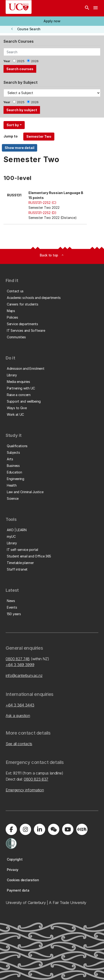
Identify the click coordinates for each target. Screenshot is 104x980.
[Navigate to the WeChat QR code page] (54, 829)
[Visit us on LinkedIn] (40, 829)
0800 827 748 (18, 659)
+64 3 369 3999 (20, 665)
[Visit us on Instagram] (25, 829)
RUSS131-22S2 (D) (42, 213)
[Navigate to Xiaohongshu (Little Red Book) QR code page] (82, 829)
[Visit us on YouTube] (68, 829)
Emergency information (25, 790)
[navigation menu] (96, 8)
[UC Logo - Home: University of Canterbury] (19, 7)
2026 (35, 61)
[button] (52, 21)
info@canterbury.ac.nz (24, 675)
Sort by (13, 125)
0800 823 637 (36, 779)
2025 (21, 61)
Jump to (11, 136)
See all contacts (19, 744)
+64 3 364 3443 (20, 705)
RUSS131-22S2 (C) (42, 203)
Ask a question (18, 716)
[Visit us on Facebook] (11, 829)
